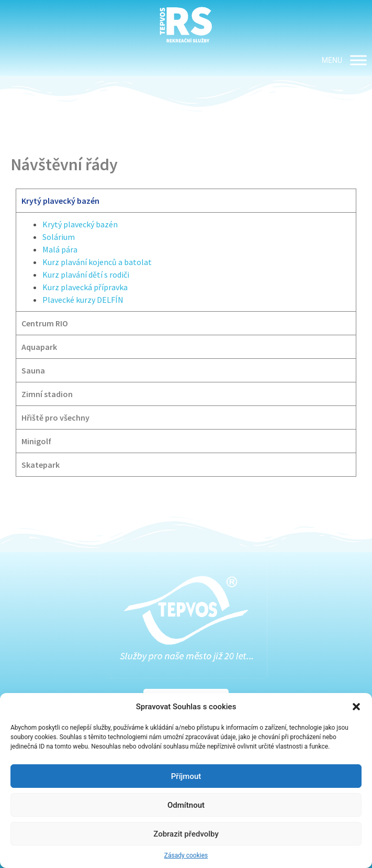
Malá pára (60, 249)
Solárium (59, 237)
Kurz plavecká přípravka (85, 287)
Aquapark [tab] (39, 347)
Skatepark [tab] (41, 465)
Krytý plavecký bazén (80, 224)
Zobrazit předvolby (186, 834)
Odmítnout (186, 805)
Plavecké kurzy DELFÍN (83, 300)
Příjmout (186, 776)
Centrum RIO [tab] (45, 323)
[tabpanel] (186, 262)
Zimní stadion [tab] (47, 394)
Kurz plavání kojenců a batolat (97, 262)
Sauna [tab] (33, 370)
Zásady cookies (186, 855)
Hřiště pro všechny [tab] (55, 417)
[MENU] (358, 60)
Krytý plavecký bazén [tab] (60, 201)
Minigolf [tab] (36, 441)
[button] (356, 707)
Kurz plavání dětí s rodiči (86, 274)
